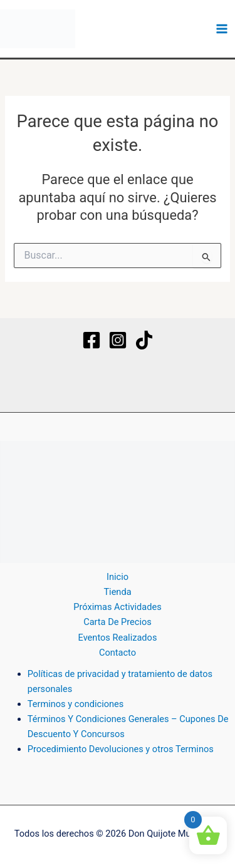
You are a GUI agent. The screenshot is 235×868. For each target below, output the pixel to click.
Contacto (118, 653)
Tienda (117, 592)
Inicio (118, 577)
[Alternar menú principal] (222, 29)
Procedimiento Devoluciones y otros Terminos (121, 749)
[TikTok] (144, 340)
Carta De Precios (118, 622)
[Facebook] (91, 340)
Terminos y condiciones (76, 704)
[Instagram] (118, 340)
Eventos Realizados (118, 638)
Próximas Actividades (117, 607)
